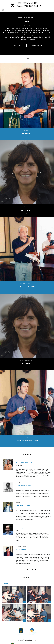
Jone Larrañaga (26, 210)
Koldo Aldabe (26, 133)
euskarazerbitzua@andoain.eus (30, 640)
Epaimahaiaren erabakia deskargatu (27, 570)
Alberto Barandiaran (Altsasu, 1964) (26, 440)
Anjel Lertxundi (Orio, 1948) (26, 287)
